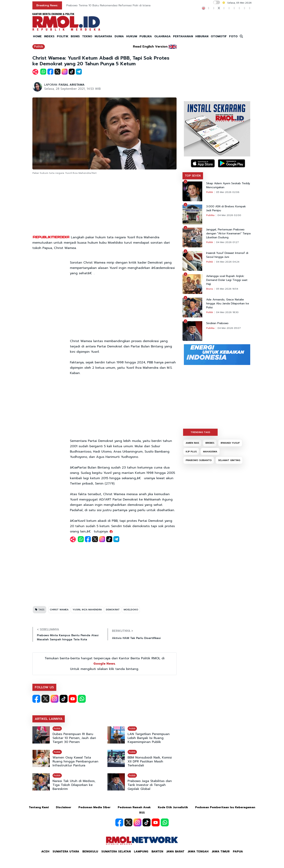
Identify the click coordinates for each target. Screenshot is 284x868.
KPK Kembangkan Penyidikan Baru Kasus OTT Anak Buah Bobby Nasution (115, 5)
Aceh (45, 852)
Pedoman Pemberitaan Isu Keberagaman (225, 807)
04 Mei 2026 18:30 (227, 312)
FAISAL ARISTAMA (72, 85)
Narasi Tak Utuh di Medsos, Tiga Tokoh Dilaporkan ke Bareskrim (74, 785)
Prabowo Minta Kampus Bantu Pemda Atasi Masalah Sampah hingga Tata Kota (68, 637)
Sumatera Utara (66, 852)
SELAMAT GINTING (229, 460)
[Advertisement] (104, 205)
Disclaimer (64, 807)
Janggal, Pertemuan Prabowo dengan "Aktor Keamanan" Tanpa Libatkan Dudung (228, 234)
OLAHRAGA (162, 36)
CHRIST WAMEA (59, 610)
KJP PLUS (191, 452)
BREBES (210, 443)
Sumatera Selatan (116, 852)
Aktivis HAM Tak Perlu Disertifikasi (136, 638)
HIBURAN (202, 36)
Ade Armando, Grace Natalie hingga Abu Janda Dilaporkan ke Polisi (228, 304)
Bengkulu (90, 852)
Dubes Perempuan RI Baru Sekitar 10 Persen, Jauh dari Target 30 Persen (74, 738)
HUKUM (132, 36)
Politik (39, 47)
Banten (157, 852)
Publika (210, 215)
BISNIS (75, 36)
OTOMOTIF (219, 36)
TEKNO (87, 36)
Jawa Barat (175, 852)
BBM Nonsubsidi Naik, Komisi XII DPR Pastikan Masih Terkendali (150, 761)
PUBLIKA (146, 36)
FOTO (233, 36)
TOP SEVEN (193, 176)
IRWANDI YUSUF (230, 443)
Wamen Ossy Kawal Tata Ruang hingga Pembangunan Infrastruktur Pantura (75, 761)
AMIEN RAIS (192, 443)
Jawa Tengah (198, 852)
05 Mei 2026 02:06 (228, 192)
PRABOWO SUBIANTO (199, 460)
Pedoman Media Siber (95, 807)
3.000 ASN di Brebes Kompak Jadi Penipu (226, 209)
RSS (142, 813)
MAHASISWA (210, 452)
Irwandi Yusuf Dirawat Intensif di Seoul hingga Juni (227, 255)
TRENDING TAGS (200, 432)
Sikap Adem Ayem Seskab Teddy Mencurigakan (228, 185)
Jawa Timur (221, 852)
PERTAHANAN (183, 36)
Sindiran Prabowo (217, 323)
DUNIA (119, 36)
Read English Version (150, 47)
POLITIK (63, 36)
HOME (37, 36)
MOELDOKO (131, 610)
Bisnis (210, 289)
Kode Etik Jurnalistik (173, 807)
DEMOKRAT (113, 610)
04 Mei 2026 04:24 (228, 262)
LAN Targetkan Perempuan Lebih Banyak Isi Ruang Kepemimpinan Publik (149, 738)
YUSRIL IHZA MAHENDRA (87, 610)
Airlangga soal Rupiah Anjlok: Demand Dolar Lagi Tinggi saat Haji (227, 280)
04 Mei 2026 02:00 (229, 215)
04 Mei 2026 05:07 (229, 328)
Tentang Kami (39, 807)
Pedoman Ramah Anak (134, 807)
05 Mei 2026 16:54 (227, 289)
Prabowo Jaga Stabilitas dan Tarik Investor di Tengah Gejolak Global (150, 785)
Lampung (141, 852)
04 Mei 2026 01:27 (227, 242)
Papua (238, 852)
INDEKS (49, 36)
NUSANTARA (103, 36)
